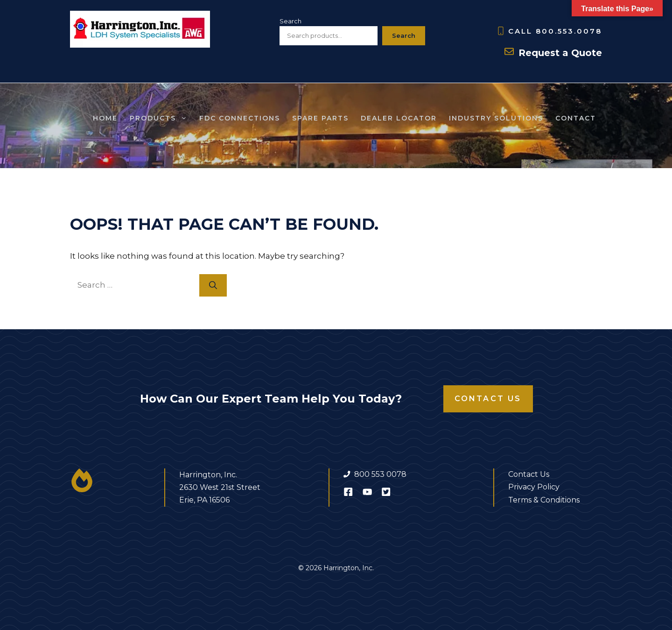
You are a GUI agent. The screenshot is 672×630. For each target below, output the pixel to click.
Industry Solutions (496, 118)
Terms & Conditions (544, 500)
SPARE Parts (320, 118)
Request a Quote (560, 53)
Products (161, 118)
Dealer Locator (399, 118)
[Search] (213, 285)
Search (290, 21)
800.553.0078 (569, 31)
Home (105, 118)
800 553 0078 (380, 474)
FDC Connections (240, 118)
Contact (576, 118)
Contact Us (488, 399)
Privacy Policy (534, 487)
